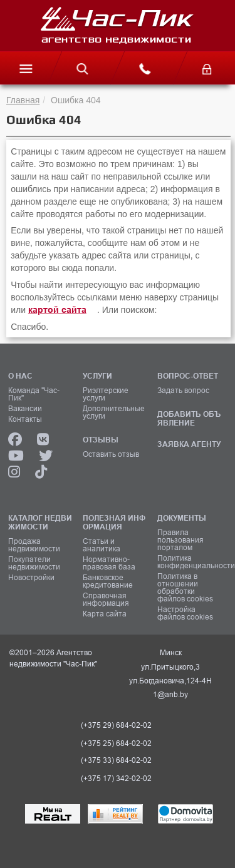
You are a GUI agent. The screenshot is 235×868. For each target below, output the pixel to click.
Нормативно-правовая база (109, 563)
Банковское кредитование (108, 581)
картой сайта (57, 310)
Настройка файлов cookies (185, 613)
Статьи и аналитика (102, 545)
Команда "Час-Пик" (34, 394)
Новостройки (31, 578)
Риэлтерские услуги (106, 394)
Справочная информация (106, 600)
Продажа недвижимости (34, 545)
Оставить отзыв (111, 454)
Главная (23, 100)
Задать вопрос (183, 391)
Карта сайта (105, 614)
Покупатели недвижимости (34, 563)
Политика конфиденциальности (190, 562)
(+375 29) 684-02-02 (116, 725)
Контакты (25, 419)
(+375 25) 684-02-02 (116, 743)
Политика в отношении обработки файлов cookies (185, 588)
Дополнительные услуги (114, 412)
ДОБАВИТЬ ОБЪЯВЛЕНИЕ (189, 418)
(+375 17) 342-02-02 (116, 779)
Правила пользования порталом (180, 540)
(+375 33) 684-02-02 (116, 760)
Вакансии (25, 409)
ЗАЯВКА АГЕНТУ (189, 444)
